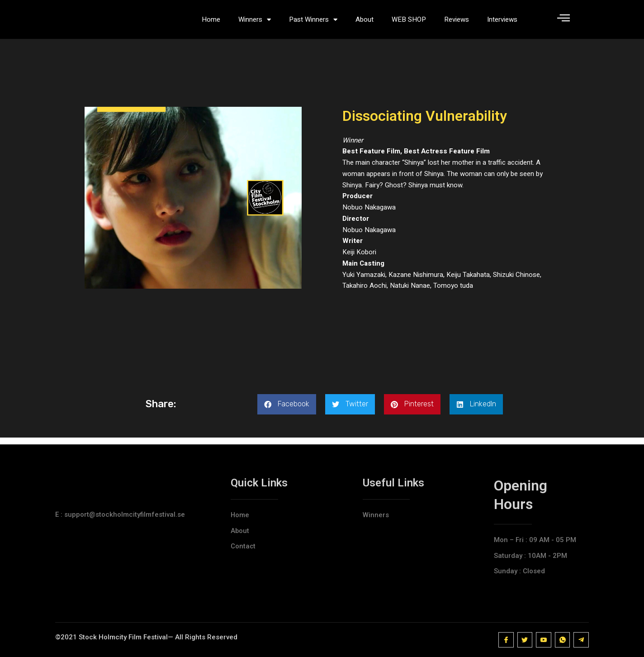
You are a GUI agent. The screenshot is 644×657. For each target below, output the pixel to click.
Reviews (457, 23)
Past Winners (313, 23)
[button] (287, 411)
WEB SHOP (409, 23)
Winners (255, 23)
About (365, 23)
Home (211, 23)
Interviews (502, 23)
